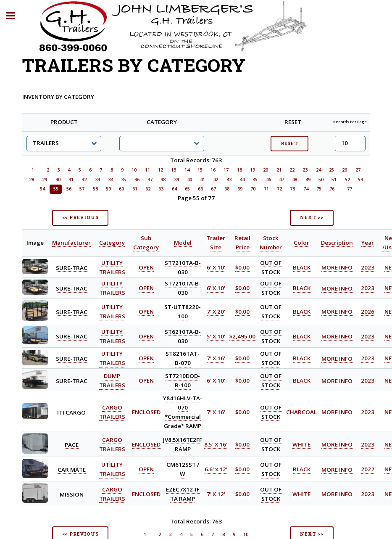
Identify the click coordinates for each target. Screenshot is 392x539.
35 (124, 180)
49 (308, 180)
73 (292, 189)
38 (163, 180)
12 (160, 170)
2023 (368, 267)
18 (239, 170)
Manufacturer (71, 243)
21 (279, 170)
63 (161, 189)
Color (301, 243)
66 (200, 189)
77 (350, 189)
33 (97, 180)
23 (305, 170)
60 (121, 189)
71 (266, 189)
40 (189, 180)
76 (332, 189)
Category (112, 243)
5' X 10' (216, 336)
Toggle (15, 16)
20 (266, 170)
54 (42, 189)
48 (295, 180)
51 (334, 180)
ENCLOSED (146, 412)
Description (337, 243)
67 (213, 189)
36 (137, 180)
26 (345, 170)
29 (45, 180)
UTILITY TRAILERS (112, 288)
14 (187, 170)
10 (134, 170)
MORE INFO (337, 267)
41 (203, 180)
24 (318, 170)
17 (226, 170)
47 (282, 180)
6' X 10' (216, 267)
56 (69, 189)
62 (148, 189)
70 (253, 189)
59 (108, 189)
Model (183, 243)
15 (200, 170)
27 (358, 170)
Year (368, 243)
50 (321, 180)
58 (95, 189)
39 (176, 180)
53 (360, 180)
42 (216, 180)
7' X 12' (216, 494)
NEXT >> (312, 217)
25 (331, 170)
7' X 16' (216, 359)
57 (82, 189)
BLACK (302, 267)
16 (213, 170)
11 (147, 170)
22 (292, 170)
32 (84, 180)
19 (253, 170)
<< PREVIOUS (80, 217)
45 (255, 180)
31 (71, 180)
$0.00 (242, 267)
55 (56, 189)
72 (279, 189)
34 (110, 180)
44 (242, 180)
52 (347, 180)
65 (187, 189)
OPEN (146, 267)
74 (306, 189)
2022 (368, 470)
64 (174, 189)
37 (150, 180)
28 (32, 180)
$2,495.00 (242, 336)
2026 (368, 312)
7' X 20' (216, 312)
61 (135, 189)
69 (240, 189)
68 (227, 189)
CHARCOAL (301, 412)
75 (319, 189)
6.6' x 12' (216, 470)
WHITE (301, 444)
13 (174, 170)
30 (58, 180)
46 (268, 180)
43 (229, 180)
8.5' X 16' (216, 444)
